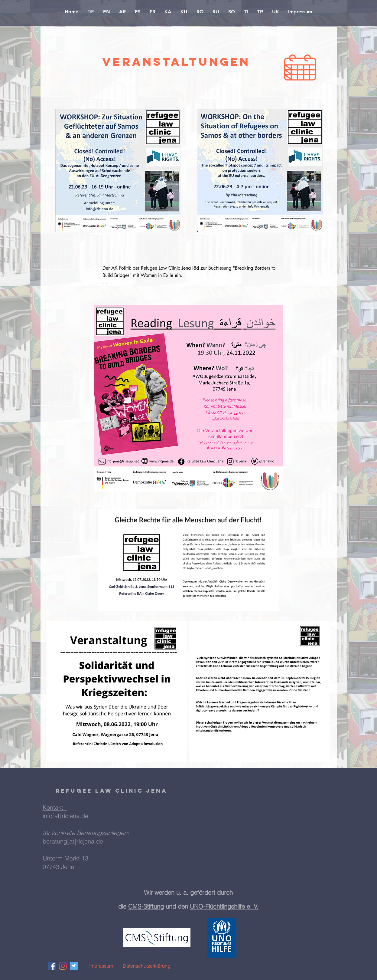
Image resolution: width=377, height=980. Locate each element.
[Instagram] (63, 966)
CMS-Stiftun (144, 906)
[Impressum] (101, 966)
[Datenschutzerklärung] (147, 966)
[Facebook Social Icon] (52, 966)
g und (169, 906)
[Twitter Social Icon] (74, 966)
